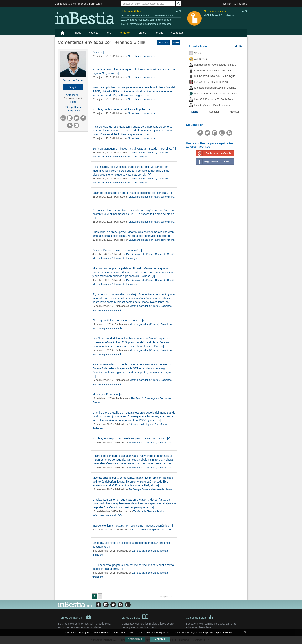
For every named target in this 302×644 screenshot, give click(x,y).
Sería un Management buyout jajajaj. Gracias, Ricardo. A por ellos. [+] (134, 149)
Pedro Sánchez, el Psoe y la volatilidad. (150, 443)
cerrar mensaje (245, 632)
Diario (195, 112)
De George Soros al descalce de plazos (150, 489)
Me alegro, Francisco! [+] (107, 394)
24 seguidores (73, 107)
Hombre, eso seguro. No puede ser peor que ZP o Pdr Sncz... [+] (131, 438)
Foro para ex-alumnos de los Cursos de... (217, 94)
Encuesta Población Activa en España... (216, 88)
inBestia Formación (90, 4)
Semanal (214, 112)
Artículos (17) (73, 95)
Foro (108, 33)
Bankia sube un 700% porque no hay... (215, 65)
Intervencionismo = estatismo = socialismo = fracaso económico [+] (133, 526)
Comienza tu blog (66, 4)
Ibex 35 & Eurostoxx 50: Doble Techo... (215, 99)
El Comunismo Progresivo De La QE (152, 530)
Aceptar (160, 639)
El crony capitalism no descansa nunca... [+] (119, 320)
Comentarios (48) (73, 98)
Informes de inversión (75, 617)
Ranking (159, 33)
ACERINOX (201, 59)
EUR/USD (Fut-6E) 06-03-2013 (211, 82)
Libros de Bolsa (135, 617)
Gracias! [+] (100, 52)
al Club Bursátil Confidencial (219, 15)
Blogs (78, 33)
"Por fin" (199, 53)
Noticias (93, 33)
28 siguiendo (73, 111)
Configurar (135, 639)
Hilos (176, 42)
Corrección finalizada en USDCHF (213, 71)
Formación (125, 33)
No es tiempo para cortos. (142, 56)
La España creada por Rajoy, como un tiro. (152, 197)
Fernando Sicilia (73, 80)
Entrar (227, 4)
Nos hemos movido (215, 11)
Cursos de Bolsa (200, 617)
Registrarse (240, 4)
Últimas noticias (131, 11)
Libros (143, 33)
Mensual (234, 112)
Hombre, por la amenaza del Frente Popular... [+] (122, 109)
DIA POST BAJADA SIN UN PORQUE (215, 76)
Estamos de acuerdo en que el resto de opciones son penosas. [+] (132, 193)
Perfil (73, 102)
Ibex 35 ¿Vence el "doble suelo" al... (214, 105)
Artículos (163, 42)
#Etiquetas (177, 33)
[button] (73, 87)
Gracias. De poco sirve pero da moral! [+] (117, 250)
